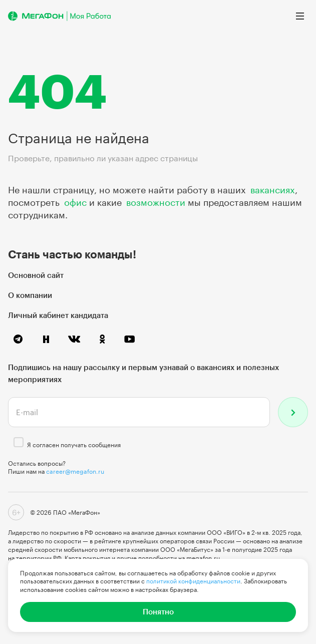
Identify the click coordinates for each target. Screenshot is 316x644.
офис (75, 202)
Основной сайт (36, 275)
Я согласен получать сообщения (74, 445)
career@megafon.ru (75, 471)
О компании (30, 295)
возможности (156, 202)
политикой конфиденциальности (193, 581)
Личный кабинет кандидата (58, 315)
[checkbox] (19, 442)
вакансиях (273, 190)
